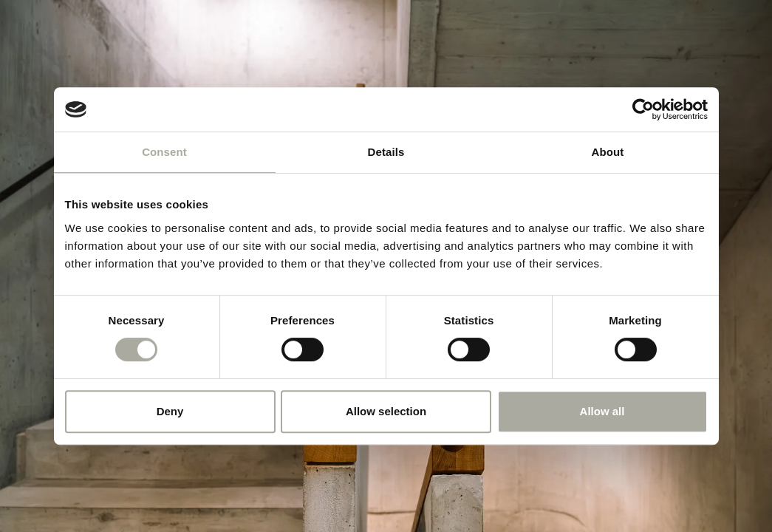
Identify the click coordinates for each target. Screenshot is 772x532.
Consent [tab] (164, 152)
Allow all (602, 411)
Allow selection (386, 411)
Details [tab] (386, 152)
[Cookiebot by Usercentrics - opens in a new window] (643, 109)
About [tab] (608, 152)
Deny (170, 411)
